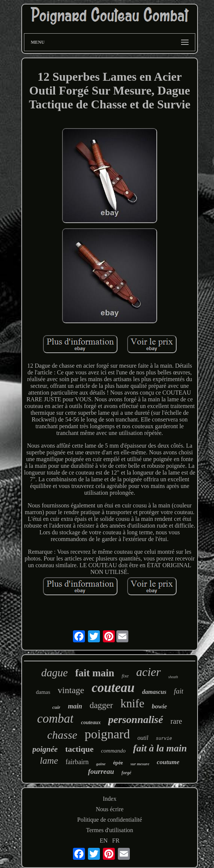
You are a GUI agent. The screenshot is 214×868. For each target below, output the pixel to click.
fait (179, 691)
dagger (101, 705)
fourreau (101, 771)
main (75, 706)
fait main (95, 673)
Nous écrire (110, 809)
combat (55, 719)
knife (132, 703)
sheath (173, 677)
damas (43, 692)
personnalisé (135, 719)
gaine (101, 764)
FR (116, 841)
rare (176, 721)
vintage (71, 690)
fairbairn (77, 762)
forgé (126, 773)
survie (164, 739)
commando (113, 751)
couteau (113, 688)
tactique (79, 749)
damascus (154, 692)
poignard (107, 734)
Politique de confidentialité (109, 820)
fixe (125, 676)
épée (118, 763)
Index (110, 799)
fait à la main (160, 748)
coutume (168, 762)
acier (149, 672)
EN (104, 841)
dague (54, 673)
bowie (160, 706)
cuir (56, 707)
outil (143, 738)
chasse (62, 735)
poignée (45, 749)
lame (49, 761)
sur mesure (140, 764)
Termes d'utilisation (110, 830)
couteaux (91, 722)
